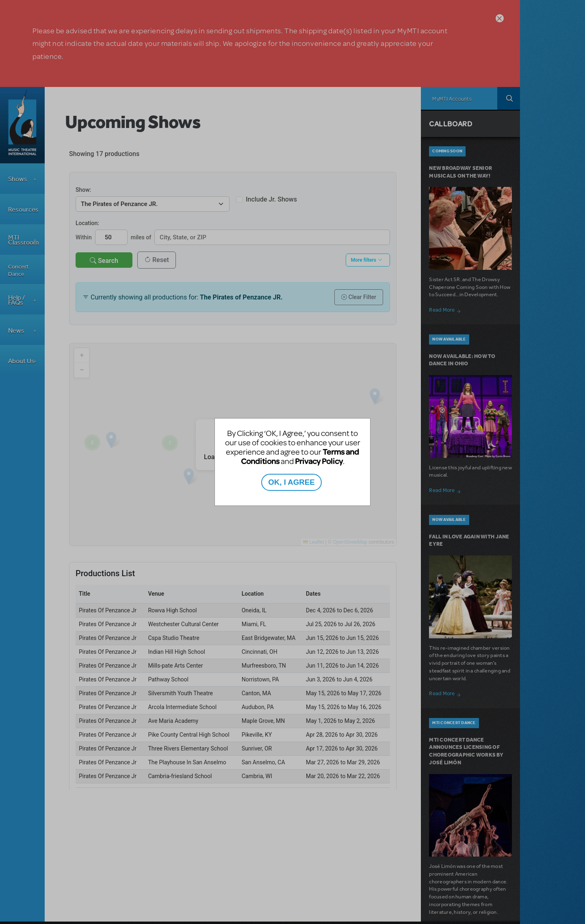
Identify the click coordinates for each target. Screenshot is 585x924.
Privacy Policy (319, 461)
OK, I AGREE (291, 482)
